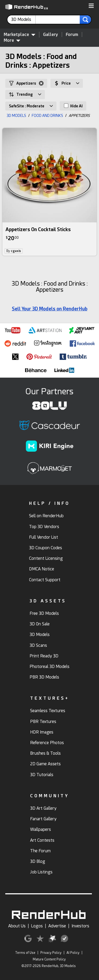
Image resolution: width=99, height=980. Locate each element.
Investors (80, 926)
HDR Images (42, 732)
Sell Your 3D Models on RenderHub (50, 309)
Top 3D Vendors (44, 527)
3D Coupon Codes (46, 548)
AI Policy (73, 953)
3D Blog (38, 861)
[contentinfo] (23, 20)
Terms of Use (25, 953)
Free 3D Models (44, 613)
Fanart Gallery (43, 819)
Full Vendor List (44, 537)
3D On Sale (40, 624)
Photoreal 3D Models (49, 667)
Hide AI (73, 106)
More (12, 40)
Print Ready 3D (44, 656)
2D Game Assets (45, 764)
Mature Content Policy (49, 959)
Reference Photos (47, 743)
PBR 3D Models (44, 677)
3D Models (40, 635)
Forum (72, 35)
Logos (37, 926)
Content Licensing (46, 558)
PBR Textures (43, 722)
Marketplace (20, 34)
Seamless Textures (48, 711)
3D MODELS (16, 116)
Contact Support (45, 580)
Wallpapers (41, 829)
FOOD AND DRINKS (47, 116)
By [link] (14, 251)
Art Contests (42, 840)
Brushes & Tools (45, 753)
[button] (91, 6)
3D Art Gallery (43, 808)
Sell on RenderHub (46, 516)
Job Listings (41, 872)
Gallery (51, 35)
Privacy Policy (51, 953)
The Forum (40, 851)
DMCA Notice (42, 569)
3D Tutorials (42, 775)
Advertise (57, 926)
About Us (17, 926)
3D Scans (38, 645)
